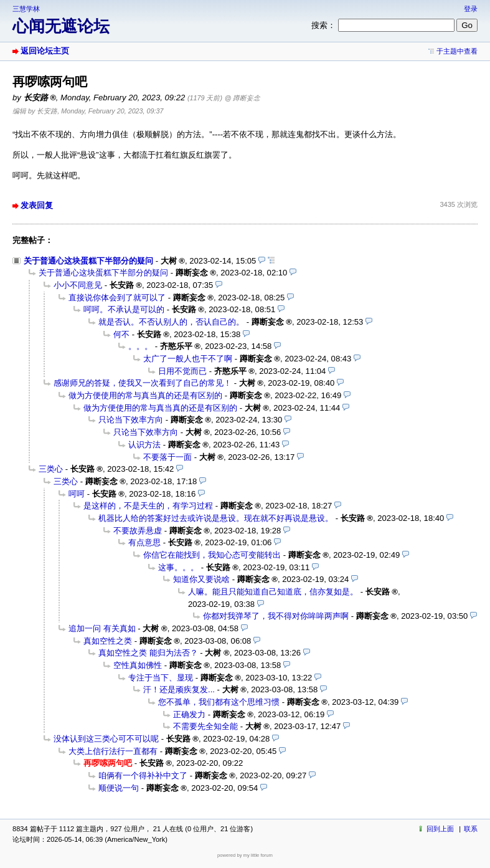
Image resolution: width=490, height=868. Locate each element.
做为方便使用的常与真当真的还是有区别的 (145, 395)
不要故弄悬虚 (138, 531)
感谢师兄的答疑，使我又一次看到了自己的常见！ (143, 383)
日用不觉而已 (182, 371)
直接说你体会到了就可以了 (117, 298)
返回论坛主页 (45, 51)
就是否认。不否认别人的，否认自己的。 (171, 322)
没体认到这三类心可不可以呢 (106, 739)
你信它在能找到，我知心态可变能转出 (212, 555)
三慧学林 (26, 9)
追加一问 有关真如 (102, 628)
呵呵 (77, 494)
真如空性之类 (108, 641)
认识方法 (144, 445)
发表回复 (37, 205)
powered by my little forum (245, 855)
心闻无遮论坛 (61, 26)
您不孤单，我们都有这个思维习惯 (219, 702)
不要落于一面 (167, 457)
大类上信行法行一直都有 (113, 751)
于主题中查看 (457, 51)
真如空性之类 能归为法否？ (148, 653)
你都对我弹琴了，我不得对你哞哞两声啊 (276, 616)
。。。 (140, 346)
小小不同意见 (78, 285)
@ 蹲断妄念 (243, 98)
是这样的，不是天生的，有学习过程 (148, 506)
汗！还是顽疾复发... (179, 689)
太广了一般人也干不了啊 (188, 359)
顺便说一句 (119, 788)
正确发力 (189, 714)
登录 (471, 9)
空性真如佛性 (138, 665)
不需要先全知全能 (205, 726)
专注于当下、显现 (161, 678)
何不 (121, 334)
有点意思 (144, 542)
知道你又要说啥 (201, 579)
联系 (471, 829)
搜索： (323, 25)
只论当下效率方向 (131, 420)
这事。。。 (178, 567)
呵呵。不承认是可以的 (124, 309)
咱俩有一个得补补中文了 (143, 775)
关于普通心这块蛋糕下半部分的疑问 (88, 261)
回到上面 (440, 829)
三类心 (51, 469)
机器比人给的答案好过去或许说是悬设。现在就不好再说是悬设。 (216, 518)
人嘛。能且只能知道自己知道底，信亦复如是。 (273, 592)
